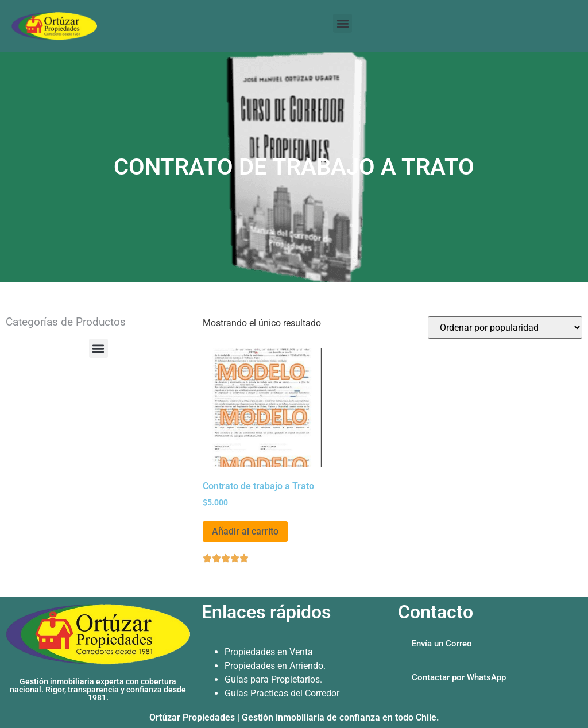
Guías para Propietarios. (273, 679)
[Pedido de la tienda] (505, 328)
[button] (343, 23)
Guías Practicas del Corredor (282, 693)
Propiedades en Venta (269, 652)
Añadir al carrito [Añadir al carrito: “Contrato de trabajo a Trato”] (245, 531)
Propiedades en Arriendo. (275, 666)
